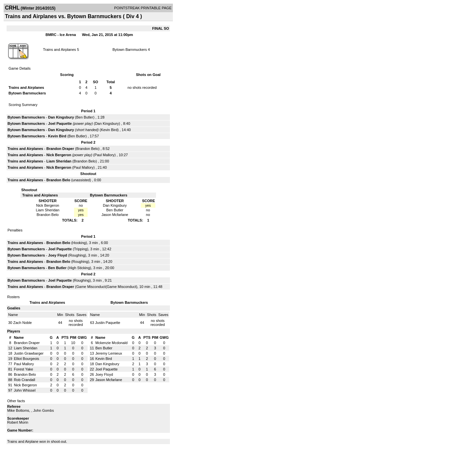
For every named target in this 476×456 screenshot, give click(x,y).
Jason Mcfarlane (109, 380)
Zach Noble (22, 323)
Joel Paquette (60, 123)
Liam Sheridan (59, 161)
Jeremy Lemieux (109, 353)
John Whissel (25, 390)
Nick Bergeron (59, 155)
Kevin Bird (109, 130)
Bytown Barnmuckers (130, 50)
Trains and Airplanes (59, 50)
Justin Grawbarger (29, 353)
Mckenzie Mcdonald (112, 343)
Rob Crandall (24, 380)
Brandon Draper (60, 149)
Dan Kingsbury (61, 117)
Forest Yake (23, 369)
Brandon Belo (87, 149)
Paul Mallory (105, 155)
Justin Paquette (108, 323)
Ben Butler (85, 117)
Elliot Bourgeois (26, 359)
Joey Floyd (58, 255)
